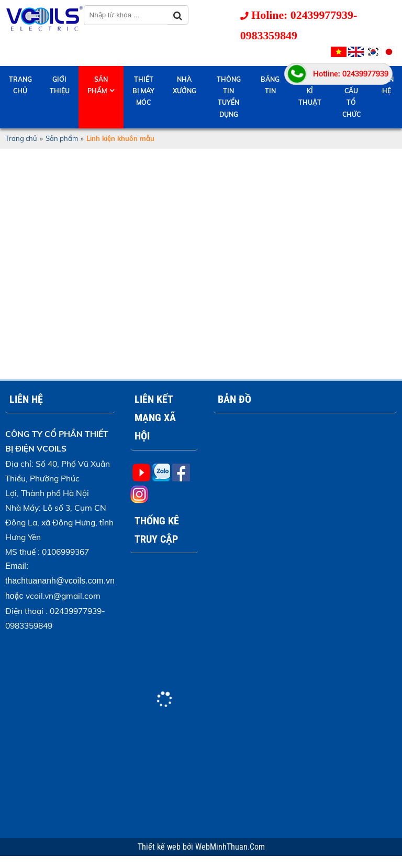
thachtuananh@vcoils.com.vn (60, 581)
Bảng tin (270, 85)
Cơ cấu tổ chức (351, 97)
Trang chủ (20, 85)
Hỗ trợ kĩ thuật (310, 91)
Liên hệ (387, 85)
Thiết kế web (160, 847)
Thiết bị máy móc (143, 91)
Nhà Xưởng (185, 85)
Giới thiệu (60, 85)
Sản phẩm (98, 85)
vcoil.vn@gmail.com (63, 596)
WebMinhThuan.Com (230, 847)
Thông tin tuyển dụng (229, 97)
